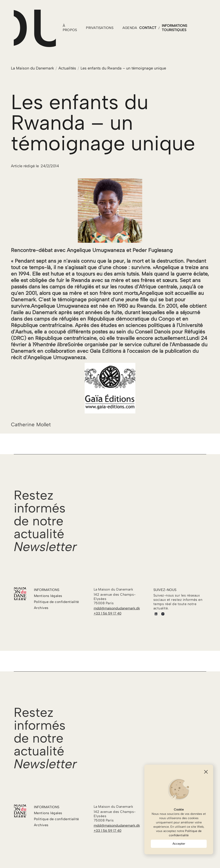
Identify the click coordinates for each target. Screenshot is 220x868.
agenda (130, 28)
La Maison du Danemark (32, 68)
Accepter (179, 844)
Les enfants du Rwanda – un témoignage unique (123, 68)
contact (148, 28)
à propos (70, 28)
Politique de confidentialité (185, 833)
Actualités (67, 68)
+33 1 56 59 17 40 (108, 613)
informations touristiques (174, 28)
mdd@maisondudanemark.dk (117, 608)
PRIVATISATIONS (100, 28)
